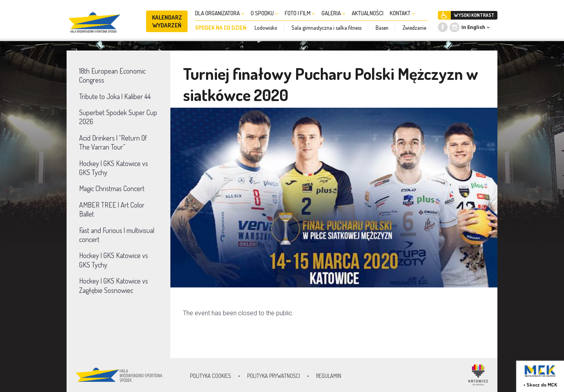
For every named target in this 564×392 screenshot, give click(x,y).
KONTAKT (402, 13)
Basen (382, 28)
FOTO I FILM (300, 13)
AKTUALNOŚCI (368, 13)
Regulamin (329, 376)
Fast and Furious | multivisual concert (117, 235)
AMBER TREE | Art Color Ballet (112, 209)
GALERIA (334, 13)
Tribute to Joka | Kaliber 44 (115, 96)
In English (473, 27)
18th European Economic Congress (112, 75)
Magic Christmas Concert (112, 188)
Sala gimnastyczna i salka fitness (326, 28)
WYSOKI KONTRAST (474, 15)
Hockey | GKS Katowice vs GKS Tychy (114, 168)
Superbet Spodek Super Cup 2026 (118, 117)
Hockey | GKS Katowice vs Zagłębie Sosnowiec (114, 285)
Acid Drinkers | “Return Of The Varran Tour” (113, 142)
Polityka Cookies (211, 376)
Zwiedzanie (414, 28)
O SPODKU (265, 13)
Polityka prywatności (274, 376)
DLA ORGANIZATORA (220, 13)
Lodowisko (266, 28)
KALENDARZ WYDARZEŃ (167, 21)
